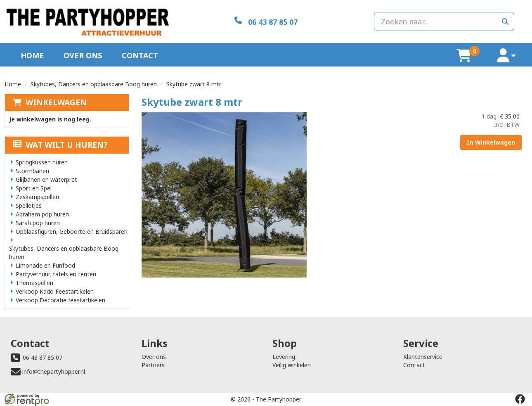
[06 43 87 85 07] (266, 21)
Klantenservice (423, 357)
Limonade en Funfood (45, 265)
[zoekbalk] (444, 21)
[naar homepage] (88, 21)
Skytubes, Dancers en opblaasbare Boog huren (94, 84)
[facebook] (520, 399)
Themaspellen (34, 283)
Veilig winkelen (292, 365)
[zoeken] (505, 21)
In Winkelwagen (491, 142)
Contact (140, 55)
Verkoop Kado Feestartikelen (55, 291)
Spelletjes (29, 205)
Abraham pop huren (42, 214)
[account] (507, 56)
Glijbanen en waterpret (46, 179)
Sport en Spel (34, 188)
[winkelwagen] (464, 55)
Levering (284, 357)
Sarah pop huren (38, 223)
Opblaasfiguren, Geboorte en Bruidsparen (72, 231)
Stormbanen (32, 171)
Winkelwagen (56, 102)
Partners (153, 365)
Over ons (83, 55)
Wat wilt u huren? (60, 145)
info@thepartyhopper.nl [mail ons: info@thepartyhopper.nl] (54, 372)
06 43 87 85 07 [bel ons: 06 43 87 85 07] (43, 357)
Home (32, 55)
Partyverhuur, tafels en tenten (56, 274)
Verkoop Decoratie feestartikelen (60, 300)
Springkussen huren (42, 162)
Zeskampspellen (37, 197)
